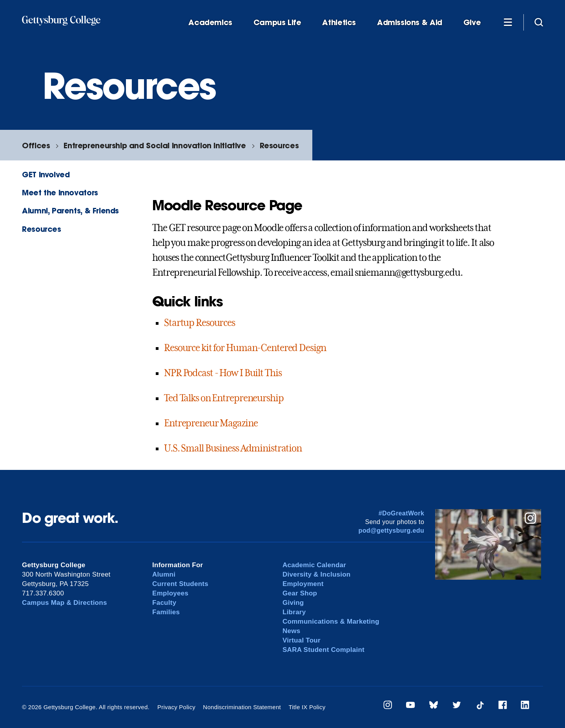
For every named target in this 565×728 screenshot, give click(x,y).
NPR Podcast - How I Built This (223, 373)
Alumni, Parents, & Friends (70, 210)
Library (294, 612)
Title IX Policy (307, 707)
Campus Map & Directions (65, 603)
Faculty (164, 603)
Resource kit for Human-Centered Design (245, 348)
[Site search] (539, 22)
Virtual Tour (302, 640)
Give (472, 23)
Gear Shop (300, 593)
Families (166, 612)
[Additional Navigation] (508, 22)
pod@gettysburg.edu (392, 531)
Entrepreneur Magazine (211, 423)
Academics (210, 23)
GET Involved (46, 174)
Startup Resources (200, 323)
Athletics (339, 23)
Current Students (180, 584)
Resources (279, 145)
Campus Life (277, 23)
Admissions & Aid (410, 23)
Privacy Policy (176, 707)
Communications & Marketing (331, 622)
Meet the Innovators (60, 192)
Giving (293, 603)
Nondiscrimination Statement (242, 707)
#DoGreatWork (402, 513)
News (291, 631)
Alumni (164, 574)
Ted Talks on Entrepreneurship (224, 398)
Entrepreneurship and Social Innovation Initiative (155, 145)
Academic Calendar (314, 565)
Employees (170, 593)
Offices (36, 145)
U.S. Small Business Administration (233, 448)
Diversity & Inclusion (317, 574)
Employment (303, 584)
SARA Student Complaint (324, 650)
